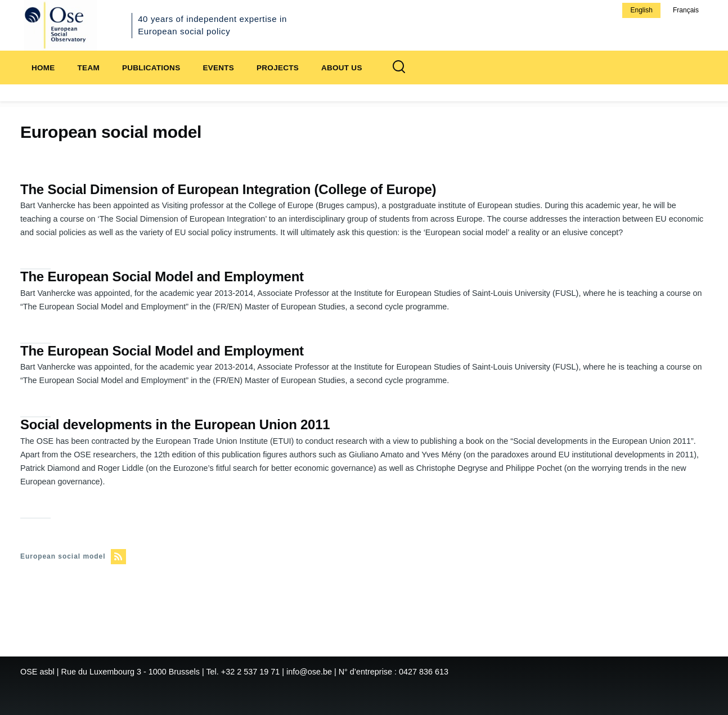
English (641, 10)
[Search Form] (399, 68)
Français (686, 10)
